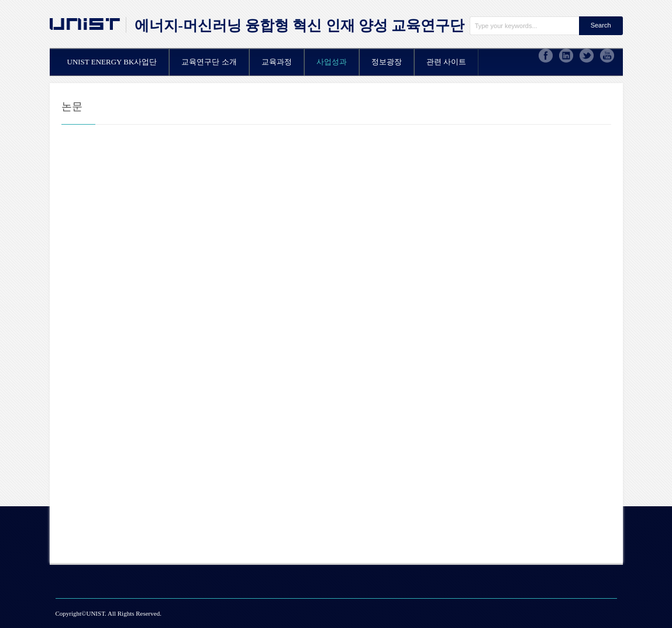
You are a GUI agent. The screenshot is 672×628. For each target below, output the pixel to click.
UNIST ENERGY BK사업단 (112, 62)
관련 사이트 (446, 62)
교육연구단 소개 (209, 62)
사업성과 (332, 62)
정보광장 (387, 62)
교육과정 (277, 62)
